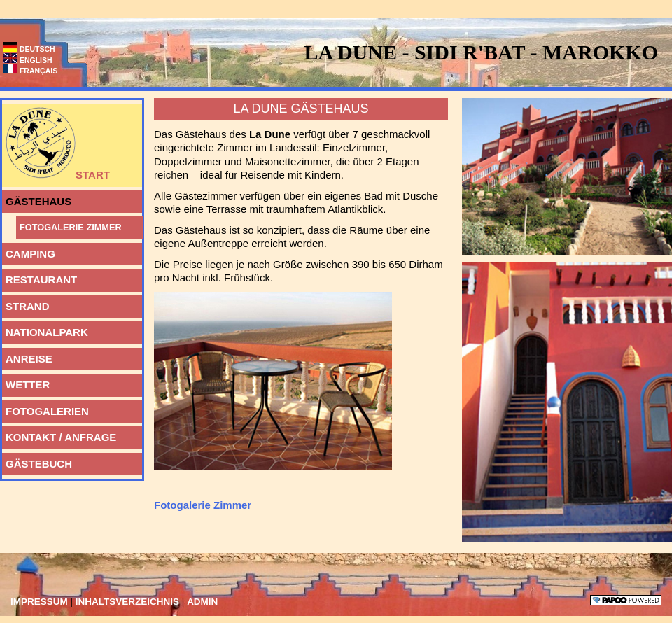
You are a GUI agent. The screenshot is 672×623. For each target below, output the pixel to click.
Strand (26, 304)
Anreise (27, 356)
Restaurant (40, 277)
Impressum (41, 602)
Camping (29, 251)
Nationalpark (45, 330)
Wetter (26, 382)
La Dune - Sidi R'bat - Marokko (481, 52)
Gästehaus (37, 199)
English (28, 60)
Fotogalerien (45, 409)
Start (56, 142)
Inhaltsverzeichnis (129, 602)
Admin (202, 602)
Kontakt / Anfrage (59, 435)
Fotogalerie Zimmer (69, 224)
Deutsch (29, 49)
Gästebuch (37, 461)
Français (30, 71)
